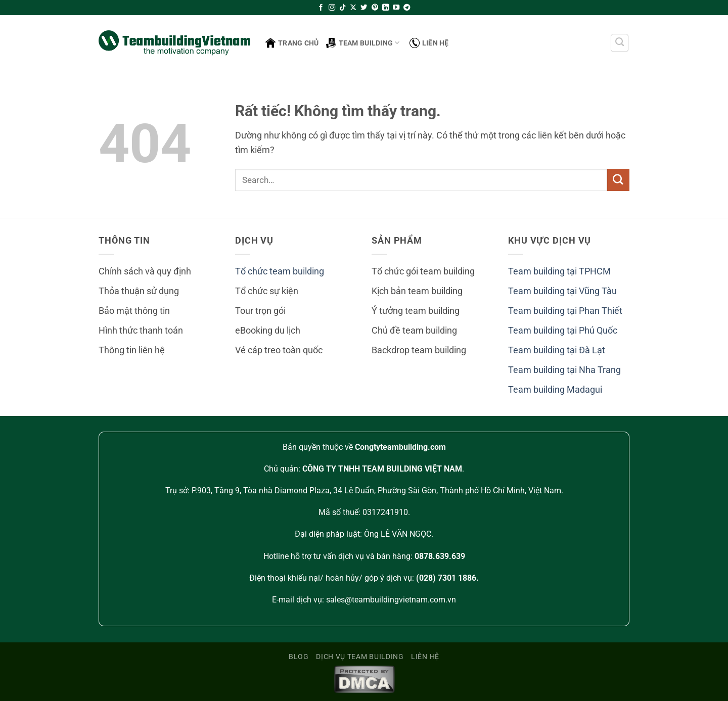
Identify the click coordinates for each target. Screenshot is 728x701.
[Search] (620, 43)
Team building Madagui (555, 390)
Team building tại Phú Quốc (563, 331)
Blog (299, 657)
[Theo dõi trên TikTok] (343, 8)
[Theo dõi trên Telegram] (407, 8)
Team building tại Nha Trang (564, 370)
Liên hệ (429, 43)
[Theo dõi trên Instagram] (332, 8)
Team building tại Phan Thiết (565, 311)
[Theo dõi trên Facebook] (321, 8)
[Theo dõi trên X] (353, 8)
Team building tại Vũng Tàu (562, 291)
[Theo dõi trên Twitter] (364, 8)
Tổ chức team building (280, 271)
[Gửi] (618, 180)
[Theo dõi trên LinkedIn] (385, 8)
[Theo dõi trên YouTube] (396, 8)
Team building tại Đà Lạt (557, 350)
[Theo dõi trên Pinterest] (375, 8)
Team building (363, 43)
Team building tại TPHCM (559, 271)
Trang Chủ (292, 43)
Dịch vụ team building (360, 657)
